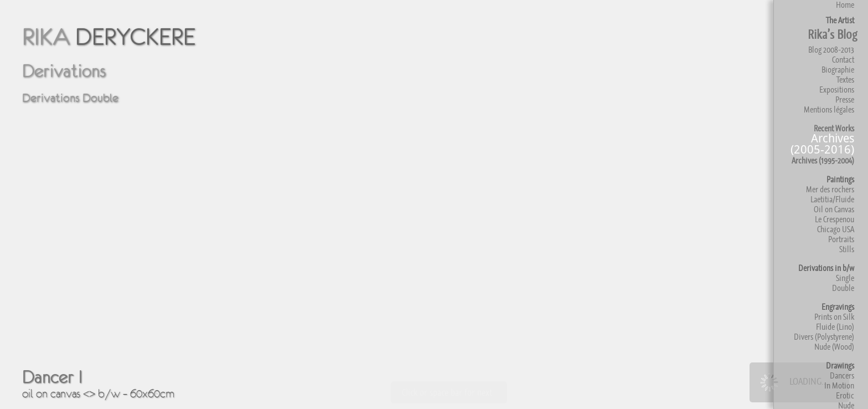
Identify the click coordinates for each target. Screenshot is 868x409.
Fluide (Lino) (835, 327)
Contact (843, 60)
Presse (845, 99)
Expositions (837, 90)
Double (843, 288)
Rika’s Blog (832, 34)
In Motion (839, 385)
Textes (845, 80)
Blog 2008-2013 (831, 50)
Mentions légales (829, 109)
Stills (847, 249)
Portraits (841, 239)
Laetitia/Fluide (832, 199)
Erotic (845, 395)
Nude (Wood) (834, 347)
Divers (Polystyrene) (824, 337)
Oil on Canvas (834, 209)
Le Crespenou (835, 219)
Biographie (838, 70)
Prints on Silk (834, 317)
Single (845, 278)
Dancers (842, 375)
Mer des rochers (830, 189)
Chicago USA (836, 229)
